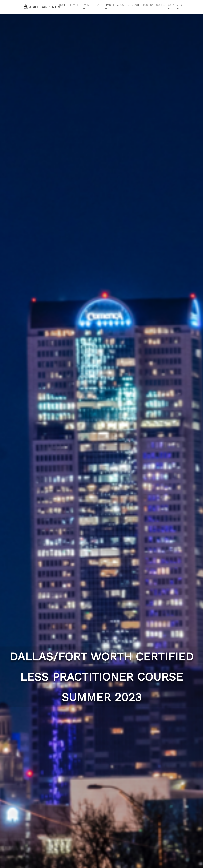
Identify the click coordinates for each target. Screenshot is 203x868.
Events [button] (87, 5)
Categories (158, 5)
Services (75, 5)
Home (63, 5)
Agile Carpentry (39, 7)
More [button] (180, 5)
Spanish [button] (110, 5)
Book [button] (171, 5)
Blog (145, 5)
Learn (98, 5)
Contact (134, 5)
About (121, 5)
